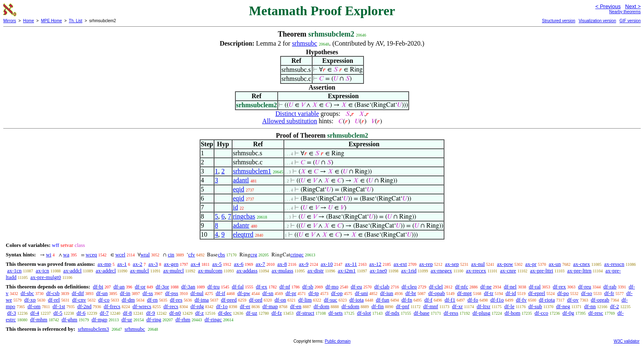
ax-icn (42, 271)
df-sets (336, 313)
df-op (337, 293)
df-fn (407, 300)
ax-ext (400, 264)
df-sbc (27, 293)
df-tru (214, 287)
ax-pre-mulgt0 (46, 277)
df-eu (356, 287)
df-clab (382, 287)
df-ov (573, 300)
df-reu (585, 287)
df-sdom (351, 306)
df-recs (171, 306)
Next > (633, 6)
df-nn (590, 306)
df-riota (547, 300)
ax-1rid (409, 271)
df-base (421, 313)
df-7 (104, 313)
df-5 (58, 313)
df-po (563, 293)
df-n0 (175, 313)
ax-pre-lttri (542, 271)
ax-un (555, 264)
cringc (297, 255)
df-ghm (69, 319)
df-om (34, 306)
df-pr (291, 293)
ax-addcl (72, 271)
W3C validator (627, 341)
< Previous (608, 6)
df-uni (361, 293)
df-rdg (197, 306)
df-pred (229, 300)
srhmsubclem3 (93, 329)
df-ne (486, 287)
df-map (270, 306)
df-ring (154, 319)
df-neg (563, 306)
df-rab (610, 287)
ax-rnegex (441, 271)
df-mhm (39, 319)
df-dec (225, 313)
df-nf (285, 287)
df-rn (152, 300)
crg (254, 255)
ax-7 (260, 264)
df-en (296, 306)
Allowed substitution (290, 121)
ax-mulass (282, 271)
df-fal (238, 287)
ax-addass (247, 271)
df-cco (542, 313)
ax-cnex (581, 264)
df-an (119, 287)
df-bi (98, 287)
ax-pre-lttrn (579, 271)
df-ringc (213, 319)
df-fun (383, 300)
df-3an (188, 287)
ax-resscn (614, 264)
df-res (176, 300)
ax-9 (304, 264)
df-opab (437, 293)
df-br (411, 293)
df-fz (277, 313)
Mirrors (10, 21)
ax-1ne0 (378, 271)
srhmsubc (305, 43)
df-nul (197, 293)
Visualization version (597, 21)
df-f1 (450, 300)
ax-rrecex (476, 271)
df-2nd (84, 306)
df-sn (268, 293)
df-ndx (392, 313)
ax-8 (282, 264)
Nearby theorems (625, 12)
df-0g (568, 313)
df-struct (305, 313)
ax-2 (137, 264)
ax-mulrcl (174, 271)
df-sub (535, 306)
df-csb (53, 293)
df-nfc (462, 287)
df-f (428, 300)
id (235, 207)
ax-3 (153, 264)
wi (49, 255)
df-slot (364, 313)
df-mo (332, 287)
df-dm (128, 300)
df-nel (510, 287)
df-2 (614, 306)
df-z (199, 313)
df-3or (162, 287)
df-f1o (497, 300)
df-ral (535, 287)
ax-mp (105, 264)
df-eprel (537, 293)
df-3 (11, 313)
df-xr (458, 306)
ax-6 (239, 264)
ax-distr (315, 271)
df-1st (59, 306)
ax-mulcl (140, 271)
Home (29, 21)
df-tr (489, 293)
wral (145, 255)
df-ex (261, 287)
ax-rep (426, 264)
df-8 (127, 313)
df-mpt (464, 293)
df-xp (30, 300)
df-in (125, 293)
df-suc (331, 300)
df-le (509, 306)
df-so (587, 293)
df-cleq (409, 287)
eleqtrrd (243, 234)
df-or (140, 287)
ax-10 (327, 264)
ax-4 (195, 264)
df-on (280, 300)
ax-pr (531, 264)
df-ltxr (484, 306)
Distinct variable (297, 114)
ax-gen (171, 264)
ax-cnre (508, 271)
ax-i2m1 (347, 271)
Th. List (76, 21)
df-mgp (99, 319)
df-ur (127, 319)
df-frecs (112, 306)
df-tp (314, 293)
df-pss (172, 293)
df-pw (244, 293)
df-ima (202, 300)
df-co (104, 300)
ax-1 (122, 264)
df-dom (321, 306)
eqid (239, 189)
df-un (102, 293)
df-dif (78, 293)
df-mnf (430, 306)
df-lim (305, 300)
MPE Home (52, 21)
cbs (221, 255)
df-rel (54, 300)
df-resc (596, 313)
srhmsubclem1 (252, 171)
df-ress (451, 313)
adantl (241, 180)
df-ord (256, 300)
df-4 (35, 313)
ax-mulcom (210, 271)
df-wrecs (142, 306)
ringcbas (244, 216)
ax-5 (217, 264)
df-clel (436, 287)
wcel (121, 255)
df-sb (308, 287)
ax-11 (351, 264)
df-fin (378, 306)
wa (66, 255)
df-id (511, 293)
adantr (241, 225)
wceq (91, 255)
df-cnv (79, 300)
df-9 (151, 313)
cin (171, 255)
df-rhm (183, 319)
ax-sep (452, 264)
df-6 (81, 313)
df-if (220, 293)
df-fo (473, 300)
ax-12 (375, 264)
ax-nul (478, 264)
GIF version (630, 21)
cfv (192, 255)
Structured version (558, 21)
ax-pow (505, 264)
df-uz (252, 313)
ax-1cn (14, 271)
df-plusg (481, 313)
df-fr (609, 293)
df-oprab (600, 300)
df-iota (357, 300)
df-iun (387, 293)
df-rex (559, 287)
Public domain (338, 341)
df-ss (148, 293)
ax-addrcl (106, 271)
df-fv (521, 300)
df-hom (513, 313)
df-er (245, 306)
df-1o (222, 306)
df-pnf (403, 306)
